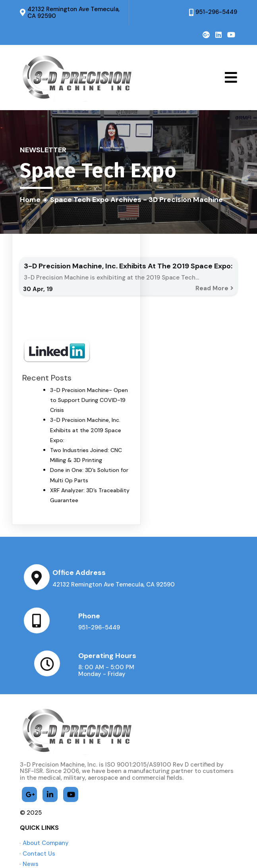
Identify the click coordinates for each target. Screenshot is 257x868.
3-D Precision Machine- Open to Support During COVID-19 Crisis (89, 400)
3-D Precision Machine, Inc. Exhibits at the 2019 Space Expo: (86, 431)
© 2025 (31, 770)
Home (30, 200)
